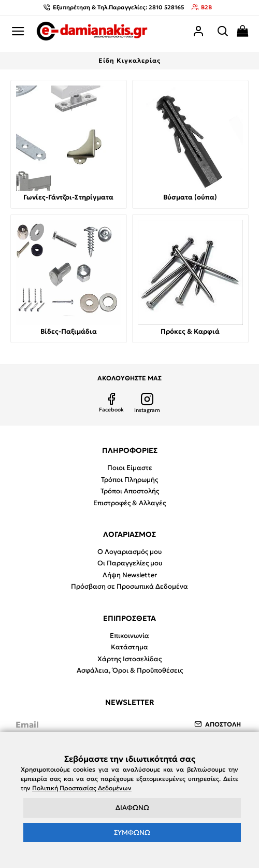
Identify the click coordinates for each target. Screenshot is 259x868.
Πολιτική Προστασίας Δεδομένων (82, 788)
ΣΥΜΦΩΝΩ (132, 833)
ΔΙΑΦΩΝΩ (132, 808)
